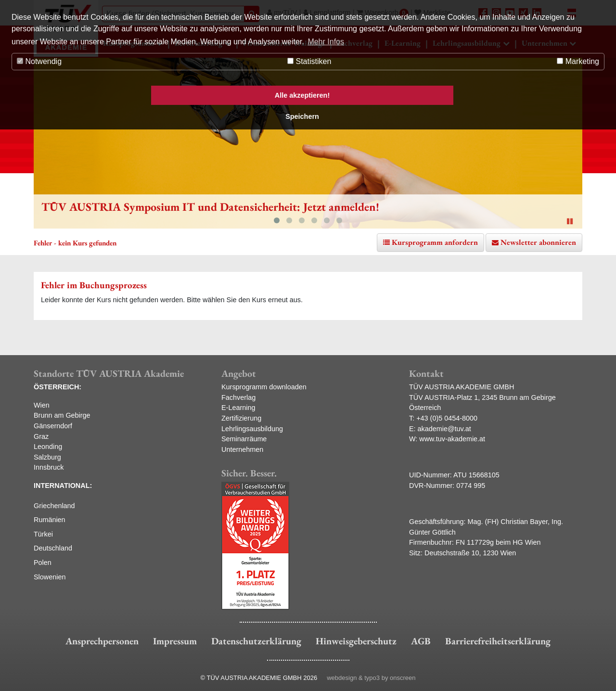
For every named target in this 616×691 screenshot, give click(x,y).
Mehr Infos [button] (326, 42)
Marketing (578, 61)
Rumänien (50, 520)
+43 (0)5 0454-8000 (447, 418)
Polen (43, 563)
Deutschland (53, 548)
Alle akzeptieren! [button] (302, 95)
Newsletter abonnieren (538, 242)
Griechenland (54, 506)
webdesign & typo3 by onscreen (371, 678)
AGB (421, 641)
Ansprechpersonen (102, 641)
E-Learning (238, 408)
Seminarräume (244, 439)
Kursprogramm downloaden (264, 387)
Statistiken (309, 61)
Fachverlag (238, 397)
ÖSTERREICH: (58, 387)
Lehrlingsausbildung (252, 429)
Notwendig (39, 61)
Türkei (43, 534)
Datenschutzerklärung (256, 641)
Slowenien (50, 577)
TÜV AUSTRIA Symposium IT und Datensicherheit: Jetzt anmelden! (210, 207)
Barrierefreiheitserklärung (498, 641)
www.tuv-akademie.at (452, 439)
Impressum (175, 641)
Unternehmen (242, 449)
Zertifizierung (241, 418)
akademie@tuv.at (444, 429)
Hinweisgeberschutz (356, 641)
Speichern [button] (302, 116)
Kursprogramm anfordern (435, 242)
